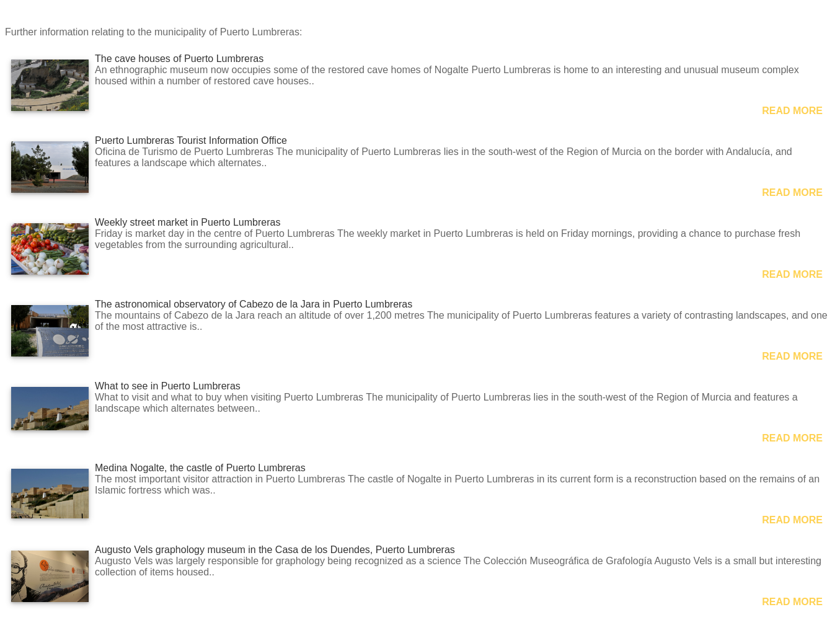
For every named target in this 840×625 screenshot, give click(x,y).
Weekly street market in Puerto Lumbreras (188, 222)
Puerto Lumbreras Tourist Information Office (191, 140)
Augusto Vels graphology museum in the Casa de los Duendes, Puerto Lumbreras (275, 550)
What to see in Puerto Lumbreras (168, 386)
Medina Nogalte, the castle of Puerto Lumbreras (200, 468)
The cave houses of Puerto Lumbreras (179, 59)
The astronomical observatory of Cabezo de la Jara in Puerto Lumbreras (254, 304)
